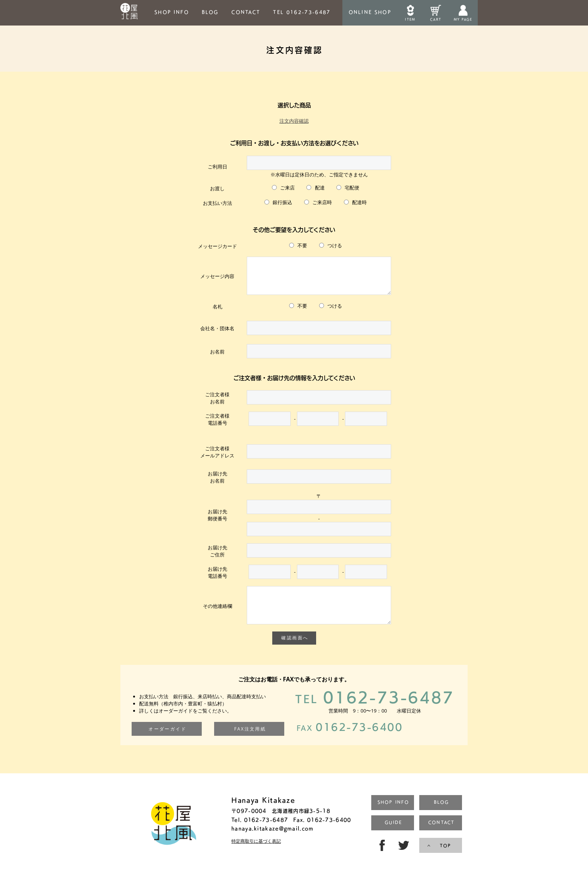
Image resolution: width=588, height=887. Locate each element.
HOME (129, 13)
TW (405, 857)
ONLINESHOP (370, 12)
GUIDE (393, 834)
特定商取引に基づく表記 (256, 852)
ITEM (410, 19)
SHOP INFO (172, 12)
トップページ (174, 836)
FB (381, 857)
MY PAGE (463, 19)
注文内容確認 (294, 121)
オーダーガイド (167, 740)
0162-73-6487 (375, 708)
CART (436, 19)
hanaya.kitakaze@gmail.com (273, 840)
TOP (445, 857)
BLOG (210, 12)
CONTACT (246, 12)
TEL (302, 12)
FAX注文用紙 (250, 740)
